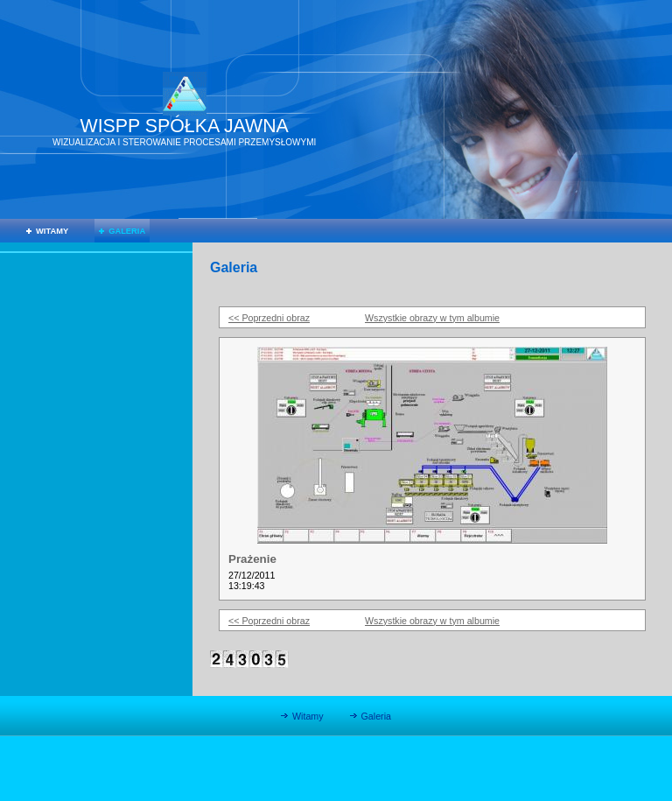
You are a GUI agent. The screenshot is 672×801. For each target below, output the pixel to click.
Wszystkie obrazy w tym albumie (432, 318)
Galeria (127, 231)
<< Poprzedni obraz (269, 318)
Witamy (52, 231)
